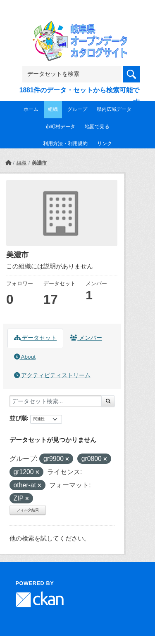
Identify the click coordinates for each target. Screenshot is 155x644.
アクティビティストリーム (52, 375)
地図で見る (97, 127)
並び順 (18, 418)
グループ (77, 109)
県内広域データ (114, 109)
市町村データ (60, 127)
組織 (53, 109)
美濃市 (39, 163)
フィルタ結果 (28, 510)
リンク (105, 143)
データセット (36, 338)
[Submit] (108, 401)
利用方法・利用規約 (65, 143)
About (25, 357)
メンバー (86, 338)
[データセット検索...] (56, 401)
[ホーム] (8, 163)
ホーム (31, 109)
